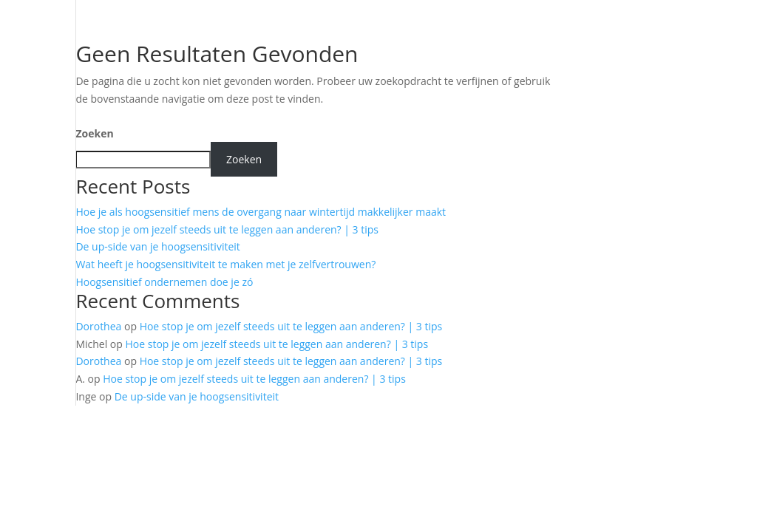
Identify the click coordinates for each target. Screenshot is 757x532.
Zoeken (94, 133)
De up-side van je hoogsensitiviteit (157, 246)
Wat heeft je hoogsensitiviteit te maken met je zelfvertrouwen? (225, 264)
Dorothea (98, 326)
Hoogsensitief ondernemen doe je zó (164, 282)
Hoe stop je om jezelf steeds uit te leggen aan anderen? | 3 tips (227, 229)
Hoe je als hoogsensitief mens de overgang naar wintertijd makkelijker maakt (261, 212)
